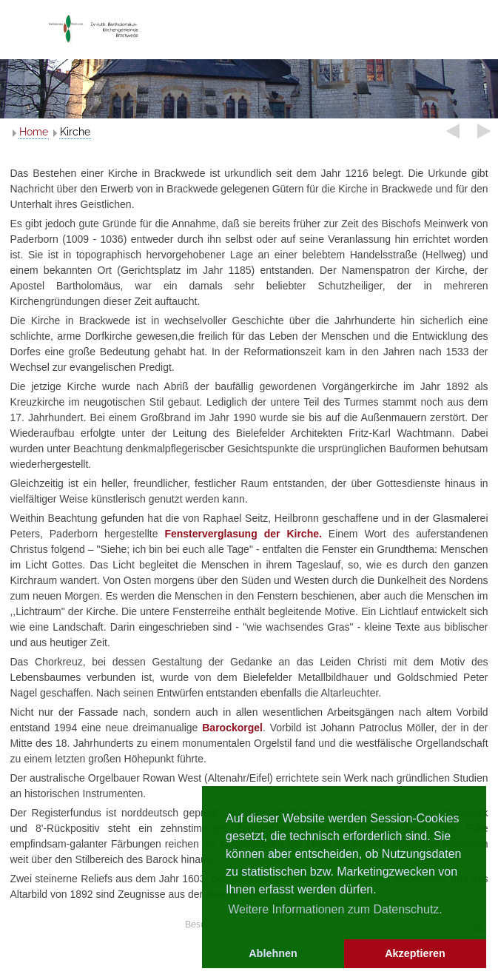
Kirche (75, 132)
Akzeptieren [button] (415, 953)
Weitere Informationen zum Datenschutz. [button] (335, 909)
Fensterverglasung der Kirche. (243, 534)
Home (34, 132)
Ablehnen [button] (273, 953)
